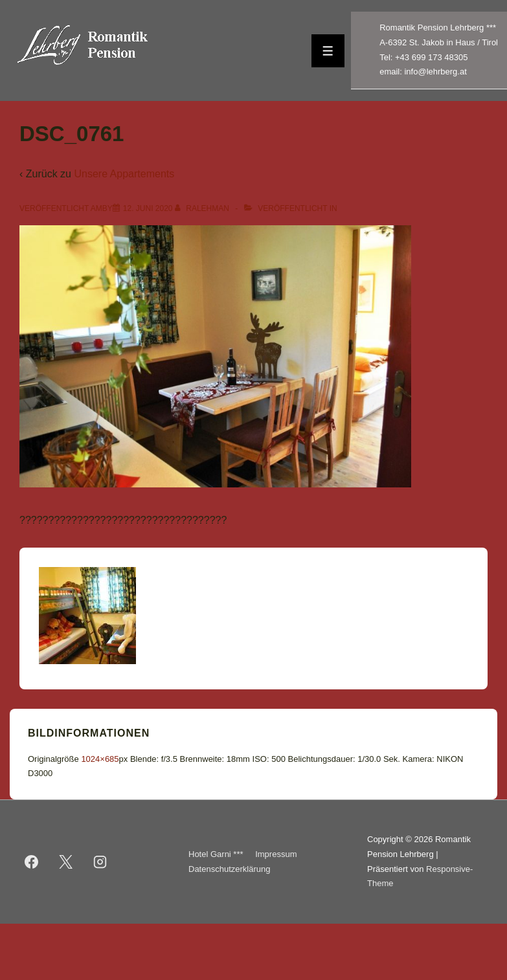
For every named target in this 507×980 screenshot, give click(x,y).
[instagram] (100, 862)
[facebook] (32, 862)
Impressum (276, 854)
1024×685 (100, 759)
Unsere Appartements (124, 174)
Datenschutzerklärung (229, 869)
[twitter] (66, 862)
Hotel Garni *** (216, 854)
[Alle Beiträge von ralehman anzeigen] (203, 208)
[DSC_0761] (148, 208)
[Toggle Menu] (328, 51)
